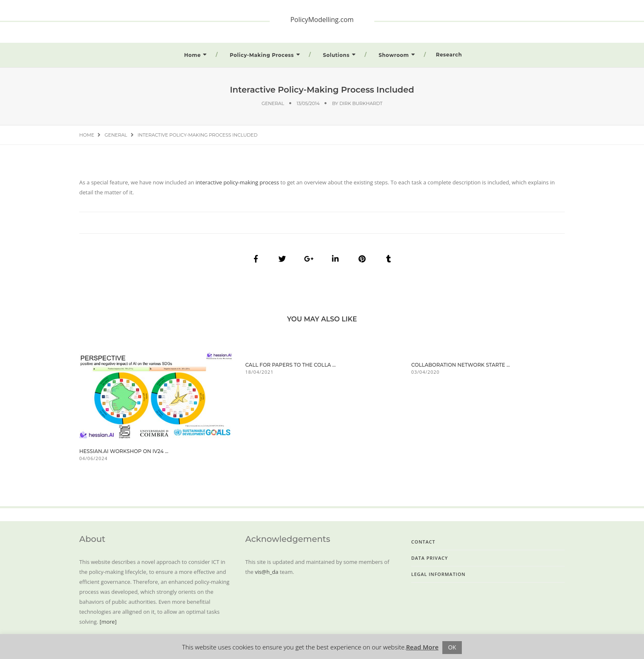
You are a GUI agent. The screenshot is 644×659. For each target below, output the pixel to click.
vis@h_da (266, 572)
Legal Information (438, 574)
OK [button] (452, 647)
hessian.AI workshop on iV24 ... (124, 451)
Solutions (336, 55)
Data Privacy (429, 558)
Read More (422, 647)
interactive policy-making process (237, 182)
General (273, 103)
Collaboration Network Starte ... (461, 365)
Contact (423, 542)
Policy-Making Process (262, 55)
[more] (108, 622)
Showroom (394, 55)
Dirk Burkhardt (361, 103)
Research (449, 55)
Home (193, 55)
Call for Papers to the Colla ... (290, 365)
